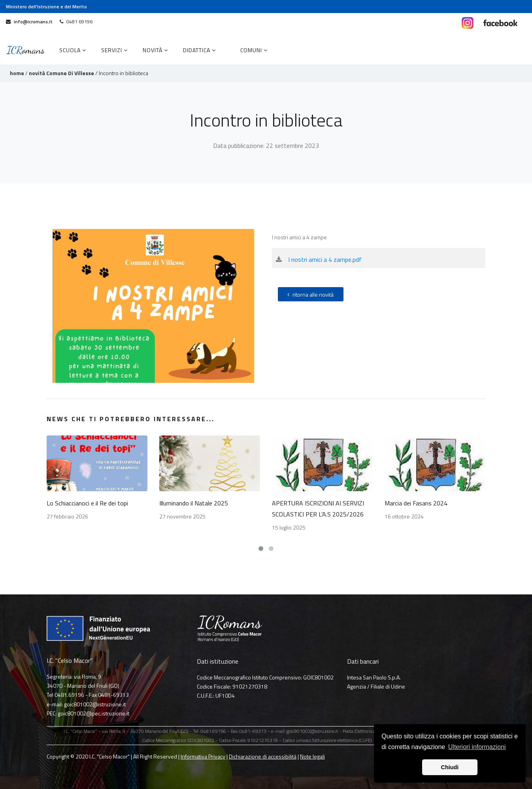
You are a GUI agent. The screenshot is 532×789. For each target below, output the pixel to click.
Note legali (312, 756)
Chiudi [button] (450, 767)
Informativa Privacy (203, 756)
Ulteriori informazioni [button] (477, 747)
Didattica (199, 50)
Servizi (114, 50)
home (17, 73)
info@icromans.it (29, 22)
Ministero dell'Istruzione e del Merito (46, 7)
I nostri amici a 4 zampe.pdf (325, 259)
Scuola (73, 50)
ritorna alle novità (310, 294)
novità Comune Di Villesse (61, 73)
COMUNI (254, 50)
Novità (155, 50)
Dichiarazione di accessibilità (263, 756)
